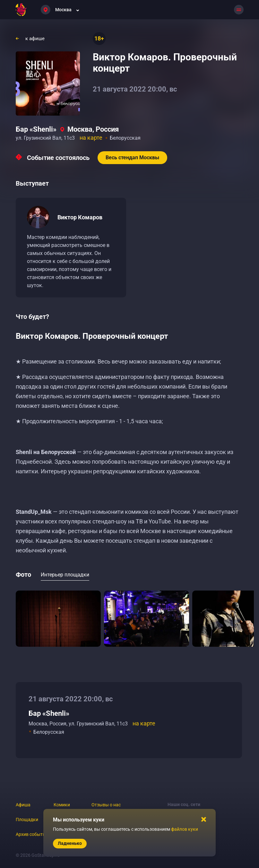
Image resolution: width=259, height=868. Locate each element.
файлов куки (185, 829)
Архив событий (32, 834)
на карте (91, 138)
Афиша (23, 805)
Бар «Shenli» (36, 129)
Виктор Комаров (80, 217)
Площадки (27, 820)
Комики (62, 805)
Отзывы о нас (106, 805)
